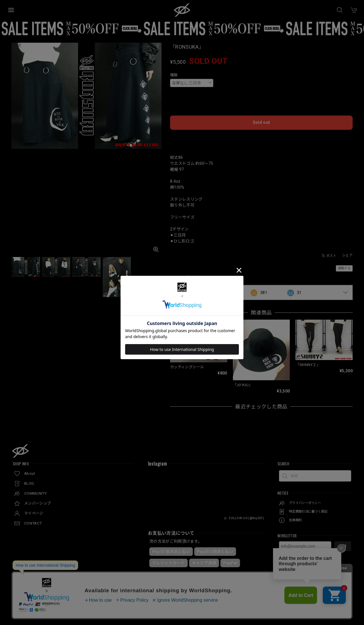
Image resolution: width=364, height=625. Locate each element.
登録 (343, 539)
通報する (344, 261)
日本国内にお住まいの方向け (261, 131)
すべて (188, 285)
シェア (347, 248)
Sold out (261, 116)
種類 (174, 75)
